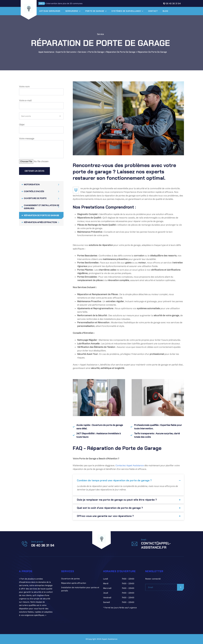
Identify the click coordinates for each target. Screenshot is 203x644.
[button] (128, 479)
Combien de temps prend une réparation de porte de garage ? (114, 480)
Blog (169, 11)
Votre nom (41, 90)
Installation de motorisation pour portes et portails (80, 589)
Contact (157, 11)
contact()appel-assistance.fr (156, 545)
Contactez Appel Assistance (130, 465)
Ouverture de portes (70, 579)
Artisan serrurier (54, 11)
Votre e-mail (41, 104)
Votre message (41, 148)
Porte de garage (99, 11)
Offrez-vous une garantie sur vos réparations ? (105, 516)
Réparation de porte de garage (41, 215)
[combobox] (41, 116)
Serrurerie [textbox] (26, 116)
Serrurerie (76, 11)
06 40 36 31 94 (173, 3)
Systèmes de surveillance (130, 11)
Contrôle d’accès (34, 191)
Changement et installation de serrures (42, 207)
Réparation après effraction (40, 222)
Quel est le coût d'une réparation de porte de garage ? (110, 508)
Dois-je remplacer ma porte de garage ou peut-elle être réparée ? (117, 500)
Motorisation (32, 185)
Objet (41, 128)
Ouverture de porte (35, 198)
